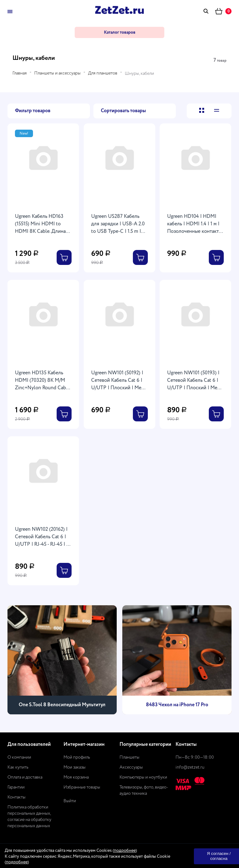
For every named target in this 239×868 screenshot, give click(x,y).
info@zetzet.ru (190, 767)
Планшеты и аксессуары (57, 73)
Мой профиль (77, 757)
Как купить (18, 767)
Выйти (70, 801)
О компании (19, 757)
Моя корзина (76, 777)
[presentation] (19, 659)
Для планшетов (103, 73)
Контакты (16, 797)
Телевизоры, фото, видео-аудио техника (144, 790)
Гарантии (16, 787)
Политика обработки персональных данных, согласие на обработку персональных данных (29, 817)
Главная (20, 73)
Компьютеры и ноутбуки (143, 777)
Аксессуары (131, 767)
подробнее (125, 851)
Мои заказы (75, 767)
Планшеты (129, 757)
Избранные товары (82, 787)
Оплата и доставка (25, 777)
